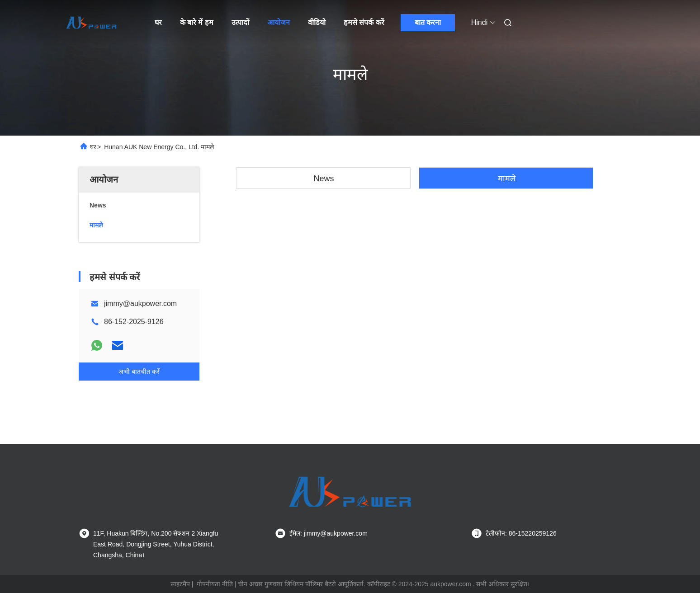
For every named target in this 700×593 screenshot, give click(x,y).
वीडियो (317, 22)
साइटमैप (180, 584)
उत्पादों (240, 22)
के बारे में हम (197, 22)
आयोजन (279, 22)
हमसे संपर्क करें (364, 22)
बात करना (428, 22)
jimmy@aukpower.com (140, 304)
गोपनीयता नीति (215, 584)
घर (158, 22)
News (324, 179)
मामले (507, 179)
